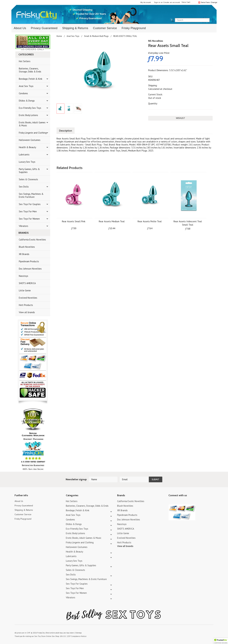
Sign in (157, 2)
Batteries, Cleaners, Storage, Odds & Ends (30, 70)
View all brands (27, 312)
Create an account (172, 2)
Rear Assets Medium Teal (112, 221)
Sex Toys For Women (29, 219)
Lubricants (24, 155)
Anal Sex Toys (26, 86)
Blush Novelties (27, 247)
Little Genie (25, 290)
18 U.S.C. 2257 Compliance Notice (71, 636)
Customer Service (105, 28)
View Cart (186, 2)
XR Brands (24, 254)
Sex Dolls (24, 187)
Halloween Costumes (30, 140)
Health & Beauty (27, 147)
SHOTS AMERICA (27, 283)
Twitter (170, 502)
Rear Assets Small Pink (74, 221)
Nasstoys (24, 276)
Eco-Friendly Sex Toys (30, 108)
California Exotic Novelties (32, 240)
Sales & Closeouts (28, 179)
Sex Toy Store (40, 636)
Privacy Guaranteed (44, 28)
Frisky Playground (134, 28)
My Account (146, 2)
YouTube (176, 502)
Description (66, 130)
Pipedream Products (29, 261)
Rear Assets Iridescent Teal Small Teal (188, 223)
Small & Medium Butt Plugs (96, 36)
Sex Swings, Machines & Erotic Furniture (31, 195)
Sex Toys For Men (28, 211)
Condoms (23, 93)
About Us (20, 28)
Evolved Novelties (28, 298)
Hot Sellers (25, 61)
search (212, 20)
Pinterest (182, 502)
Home (59, 36)
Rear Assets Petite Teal (150, 221)
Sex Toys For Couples (30, 204)
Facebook (187, 502)
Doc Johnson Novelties (30, 269)
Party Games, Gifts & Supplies (29, 171)
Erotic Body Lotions (28, 115)
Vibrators (24, 226)
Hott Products (26, 305)
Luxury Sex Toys (27, 162)
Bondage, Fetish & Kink (31, 79)
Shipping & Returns (75, 28)
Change (214, 2)
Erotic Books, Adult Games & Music (32, 124)
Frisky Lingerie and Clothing (33, 133)
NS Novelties (156, 41)
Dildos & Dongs (27, 101)
